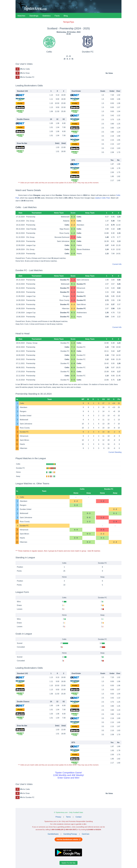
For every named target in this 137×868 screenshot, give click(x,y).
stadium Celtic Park (103, 198)
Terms (68, 817)
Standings (34, 16)
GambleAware (53, 834)
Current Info (117, 264)
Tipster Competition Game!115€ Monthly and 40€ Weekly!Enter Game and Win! (68, 775)
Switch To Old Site (68, 863)
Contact (79, 817)
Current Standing (115, 452)
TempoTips (68, 22)
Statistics (46, 16)
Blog (66, 16)
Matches (21, 16)
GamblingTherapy (70, 834)
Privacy (58, 817)
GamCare (86, 834)
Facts (57, 16)
